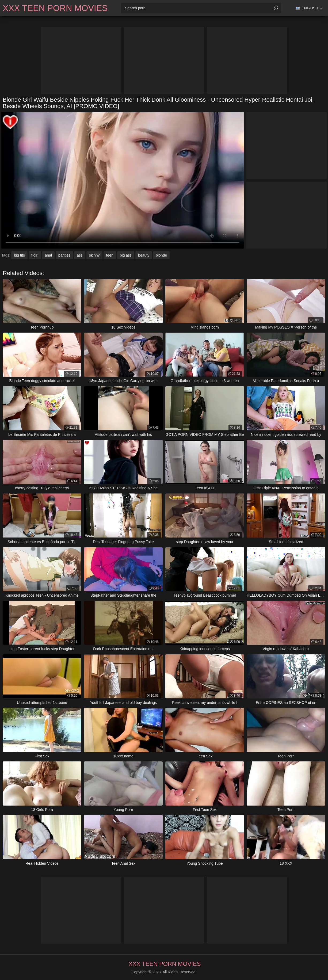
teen (110, 255)
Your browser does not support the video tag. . (123, 180)
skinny (94, 255)
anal (48, 255)
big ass (126, 255)
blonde (161, 255)
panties (64, 255)
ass (80, 255)
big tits (19, 255)
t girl (35, 255)
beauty (144, 255)
